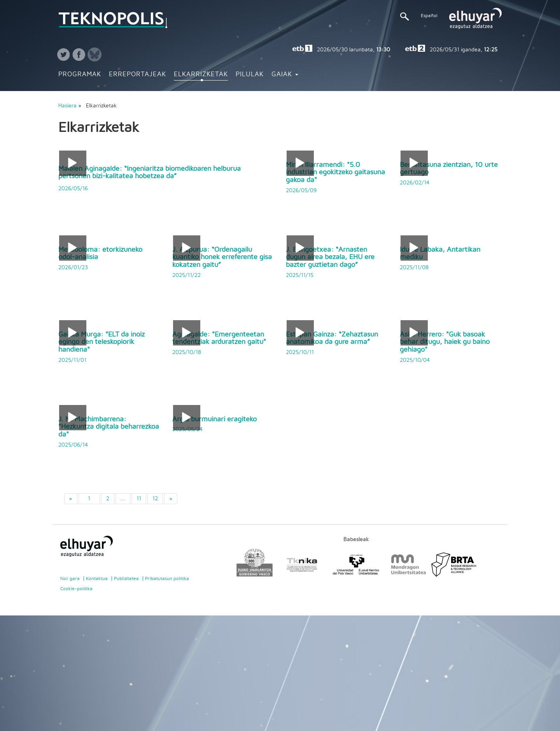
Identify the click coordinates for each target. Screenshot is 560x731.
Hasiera (67, 106)
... (123, 499)
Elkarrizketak (201, 74)
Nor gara (70, 578)
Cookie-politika (76, 589)
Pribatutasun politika (167, 578)
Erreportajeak (137, 74)
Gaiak (285, 74)
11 (139, 499)
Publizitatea (126, 578)
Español (429, 16)
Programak (80, 74)
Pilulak (250, 74)
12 (155, 499)
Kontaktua (97, 578)
